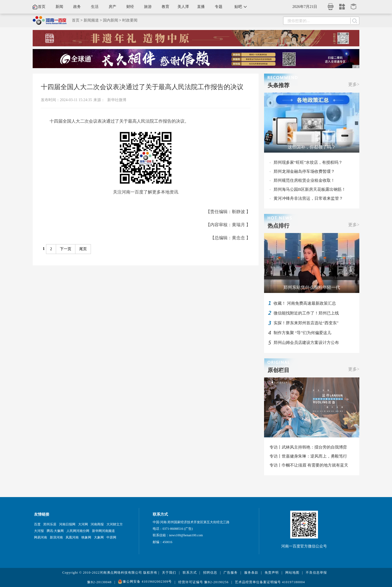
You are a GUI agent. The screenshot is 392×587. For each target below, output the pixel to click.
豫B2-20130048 (99, 582)
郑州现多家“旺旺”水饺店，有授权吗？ (308, 162)
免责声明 (272, 573)
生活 (95, 7)
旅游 (148, 7)
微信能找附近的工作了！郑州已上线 (306, 313)
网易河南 (41, 537)
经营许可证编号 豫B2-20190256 (203, 582)
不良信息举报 (316, 573)
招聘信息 (210, 573)
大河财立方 (115, 524)
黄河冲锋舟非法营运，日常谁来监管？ (308, 198)
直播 (201, 7)
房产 (112, 7)
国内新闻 (111, 20)
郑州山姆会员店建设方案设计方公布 (306, 343)
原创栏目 (278, 370)
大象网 (99, 537)
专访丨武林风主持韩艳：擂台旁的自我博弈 (308, 447)
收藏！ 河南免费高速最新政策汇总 (305, 303)
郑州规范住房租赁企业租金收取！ (304, 180)
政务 (77, 7)
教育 (166, 7)
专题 (219, 7)
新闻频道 (91, 20)
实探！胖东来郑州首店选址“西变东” (306, 323)
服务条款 (251, 573)
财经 (130, 7)
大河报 (39, 531)
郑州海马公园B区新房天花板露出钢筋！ (310, 189)
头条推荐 (278, 85)
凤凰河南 (72, 537)
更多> (354, 84)
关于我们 (169, 573)
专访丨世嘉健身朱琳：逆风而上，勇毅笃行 (308, 456)
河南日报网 (67, 524)
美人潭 (183, 7)
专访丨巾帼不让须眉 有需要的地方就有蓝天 (309, 465)
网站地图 (292, 573)
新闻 (59, 7)
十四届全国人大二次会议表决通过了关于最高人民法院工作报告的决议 (142, 87)
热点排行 (278, 226)
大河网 (83, 524)
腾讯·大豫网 (55, 531)
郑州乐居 (50, 524)
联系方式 (190, 573)
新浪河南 (56, 537)
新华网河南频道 (103, 531)
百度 (37, 524)
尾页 (83, 249)
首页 (42, 7)
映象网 (86, 537)
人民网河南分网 (78, 531)
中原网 (111, 537)
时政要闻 (130, 20)
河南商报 (97, 524)
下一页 (66, 249)
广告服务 (231, 573)
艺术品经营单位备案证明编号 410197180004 (270, 582)
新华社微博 (117, 100)
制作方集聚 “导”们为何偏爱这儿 (302, 333)
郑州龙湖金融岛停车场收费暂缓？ (304, 171)
